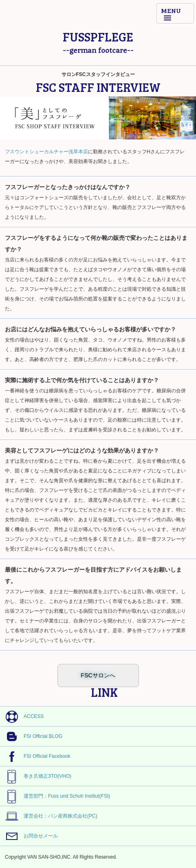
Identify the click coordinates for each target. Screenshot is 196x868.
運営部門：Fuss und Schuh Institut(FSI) (55, 797)
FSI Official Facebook (35, 757)
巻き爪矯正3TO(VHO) (36, 777)
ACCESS (22, 717)
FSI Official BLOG (31, 737)
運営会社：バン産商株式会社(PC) (49, 817)
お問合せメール (29, 836)
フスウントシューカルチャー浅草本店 (46, 152)
